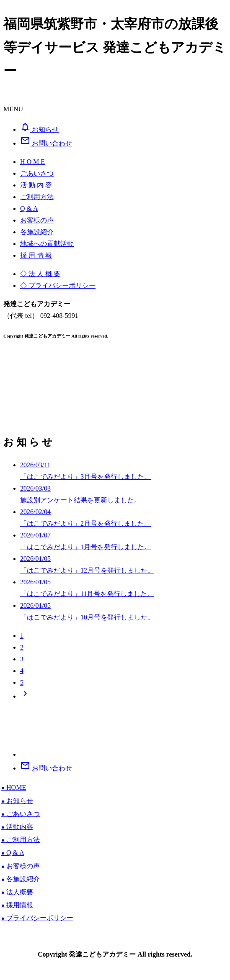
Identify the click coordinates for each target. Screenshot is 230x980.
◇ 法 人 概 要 (40, 274)
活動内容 (17, 827)
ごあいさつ (21, 814)
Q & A (13, 853)
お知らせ (17, 801)
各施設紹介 (21, 879)
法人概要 (17, 892)
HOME (14, 787)
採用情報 (17, 905)
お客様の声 (21, 866)
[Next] (25, 696)
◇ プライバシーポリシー (58, 285)
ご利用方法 (21, 840)
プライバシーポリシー (37, 918)
